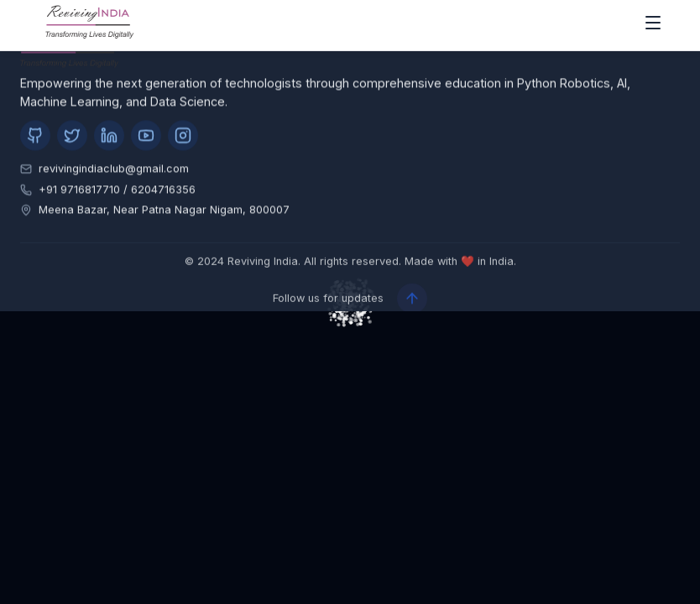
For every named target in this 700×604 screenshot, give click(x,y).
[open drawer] (653, 25)
